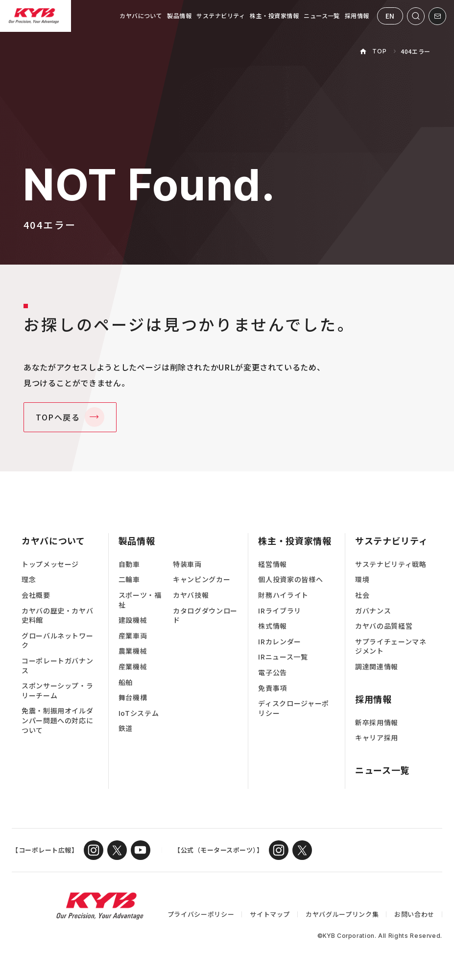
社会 (362, 595)
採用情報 (357, 15)
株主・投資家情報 (274, 15)
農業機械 (133, 651)
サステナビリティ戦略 (391, 564)
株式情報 (273, 626)
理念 (29, 579)
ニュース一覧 (322, 15)
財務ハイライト (283, 595)
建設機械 (133, 620)
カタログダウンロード (205, 616)
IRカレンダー (279, 642)
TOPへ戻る (58, 417)
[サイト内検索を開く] (416, 16)
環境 (362, 579)
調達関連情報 (377, 667)
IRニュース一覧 (283, 657)
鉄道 (126, 728)
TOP (379, 51)
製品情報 (179, 15)
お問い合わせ (414, 914)
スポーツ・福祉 (140, 600)
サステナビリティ (221, 15)
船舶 (126, 682)
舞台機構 (133, 698)
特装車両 (187, 564)
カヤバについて (141, 15)
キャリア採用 (377, 738)
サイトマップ (270, 914)
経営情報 (273, 564)
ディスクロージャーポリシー (293, 708)
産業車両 (133, 636)
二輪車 (129, 579)
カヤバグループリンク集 (342, 914)
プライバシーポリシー (201, 914)
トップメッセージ (50, 564)
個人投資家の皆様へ (290, 579)
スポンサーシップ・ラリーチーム (57, 691)
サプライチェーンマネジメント (391, 647)
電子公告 (273, 673)
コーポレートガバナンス (57, 666)
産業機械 (133, 667)
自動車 (129, 564)
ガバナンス (373, 611)
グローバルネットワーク (57, 641)
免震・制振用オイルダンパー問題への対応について (57, 720)
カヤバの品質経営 (384, 626)
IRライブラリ (279, 611)
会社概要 (36, 595)
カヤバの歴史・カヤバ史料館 (57, 616)
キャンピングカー (202, 579)
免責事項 (273, 688)
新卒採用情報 (377, 723)
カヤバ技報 (191, 595)
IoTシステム (139, 713)
